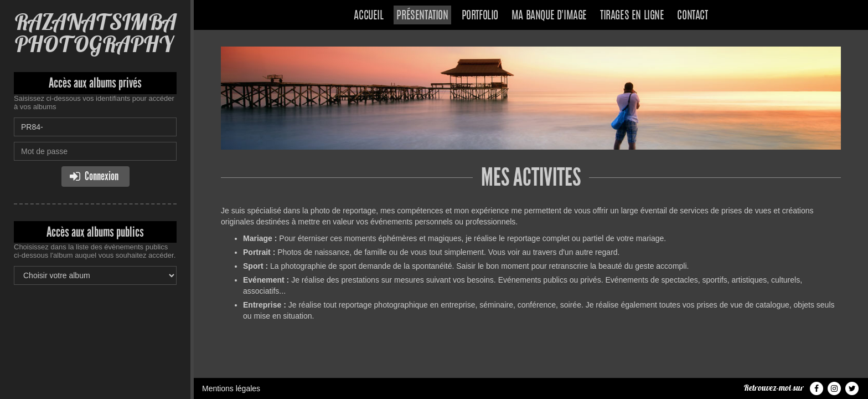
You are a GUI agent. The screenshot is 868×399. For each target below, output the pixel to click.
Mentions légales (231, 388)
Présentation (422, 16)
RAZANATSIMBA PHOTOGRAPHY (95, 33)
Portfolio (480, 16)
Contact (692, 16)
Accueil (368, 16)
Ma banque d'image (549, 16)
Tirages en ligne (632, 16)
